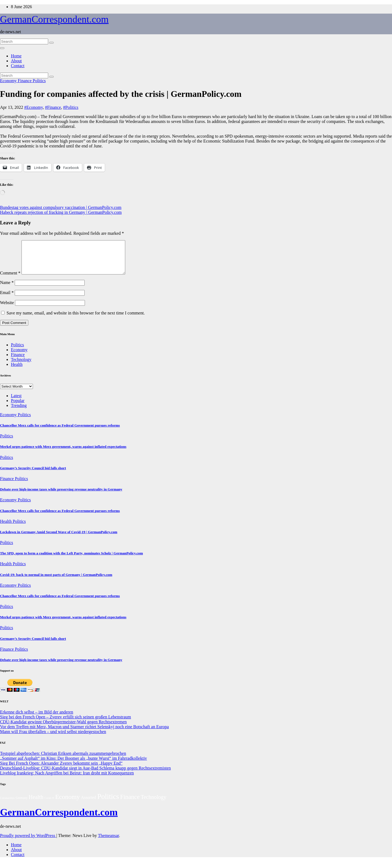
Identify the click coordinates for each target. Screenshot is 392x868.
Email (7, 299)
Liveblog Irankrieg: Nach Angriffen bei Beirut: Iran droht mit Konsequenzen (67, 779)
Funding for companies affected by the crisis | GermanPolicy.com (121, 94)
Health (17, 371)
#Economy (33, 107)
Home (16, 56)
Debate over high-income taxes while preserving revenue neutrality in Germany (61, 496)
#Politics (71, 107)
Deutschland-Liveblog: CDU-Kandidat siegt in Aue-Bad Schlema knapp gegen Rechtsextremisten (85, 775)
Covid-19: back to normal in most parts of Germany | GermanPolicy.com (56, 581)
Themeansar (108, 842)
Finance (25, 81)
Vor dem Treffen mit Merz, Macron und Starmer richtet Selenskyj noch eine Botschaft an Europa (84, 733)
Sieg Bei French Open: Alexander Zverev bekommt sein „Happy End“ (61, 770)
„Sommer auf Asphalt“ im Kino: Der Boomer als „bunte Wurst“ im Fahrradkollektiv (73, 765)
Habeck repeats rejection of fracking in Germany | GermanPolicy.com (61, 212)
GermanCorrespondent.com (54, 19)
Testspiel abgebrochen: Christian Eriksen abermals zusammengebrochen (63, 760)
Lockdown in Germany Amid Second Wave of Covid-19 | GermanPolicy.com (59, 538)
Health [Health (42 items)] (36, 804)
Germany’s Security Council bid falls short (33, 475)
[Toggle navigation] (2, 48)
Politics (39, 81)
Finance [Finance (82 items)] (130, 803)
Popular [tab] (18, 407)
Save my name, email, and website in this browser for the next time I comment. (76, 319)
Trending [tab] (19, 412)
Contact (18, 66)
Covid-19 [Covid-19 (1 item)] (49, 805)
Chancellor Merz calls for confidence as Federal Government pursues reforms (60, 432)
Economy (9, 81)
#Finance (53, 107)
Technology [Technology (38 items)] (154, 804)
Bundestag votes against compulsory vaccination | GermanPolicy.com (61, 207)
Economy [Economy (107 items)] (68, 803)
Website (7, 309)
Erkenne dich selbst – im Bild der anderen (37, 719)
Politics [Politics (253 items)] (108, 803)
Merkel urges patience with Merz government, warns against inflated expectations (63, 453)
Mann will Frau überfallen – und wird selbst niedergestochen (53, 738)
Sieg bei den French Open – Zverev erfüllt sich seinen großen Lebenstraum (65, 723)
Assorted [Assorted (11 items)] (88, 804)
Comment (10, 279)
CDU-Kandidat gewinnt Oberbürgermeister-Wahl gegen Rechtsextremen (63, 728)
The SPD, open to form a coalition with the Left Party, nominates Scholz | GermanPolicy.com (71, 560)
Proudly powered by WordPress (28, 842)
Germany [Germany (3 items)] (22, 804)
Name (7, 289)
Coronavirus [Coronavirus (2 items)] (7, 804)
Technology (21, 366)
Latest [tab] (16, 402)
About (16, 61)
